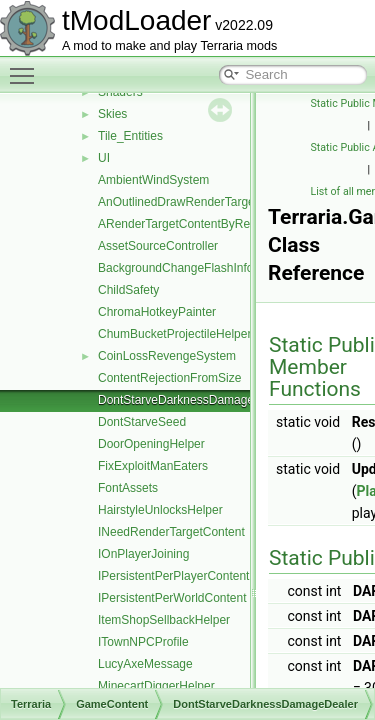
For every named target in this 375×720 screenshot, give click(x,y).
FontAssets (128, 488)
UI (104, 158)
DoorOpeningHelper (151, 444)
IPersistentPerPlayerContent (173, 576)
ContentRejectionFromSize (169, 378)
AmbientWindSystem (153, 180)
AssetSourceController (158, 246)
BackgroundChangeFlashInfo (175, 268)
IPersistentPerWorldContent (172, 598)
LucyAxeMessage (145, 664)
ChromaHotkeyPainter (157, 312)
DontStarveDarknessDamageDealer (193, 400)
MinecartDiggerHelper (156, 686)
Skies (112, 114)
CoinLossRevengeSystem (167, 356)
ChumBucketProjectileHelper (174, 334)
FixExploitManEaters (153, 466)
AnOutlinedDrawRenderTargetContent (199, 202)
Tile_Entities (130, 136)
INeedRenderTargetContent (171, 532)
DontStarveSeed (142, 422)
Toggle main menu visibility (27, 67)
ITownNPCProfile (143, 642)
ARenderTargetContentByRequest (188, 224)
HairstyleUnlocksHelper (160, 510)
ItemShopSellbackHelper (164, 620)
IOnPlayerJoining (143, 554)
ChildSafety (128, 290)
